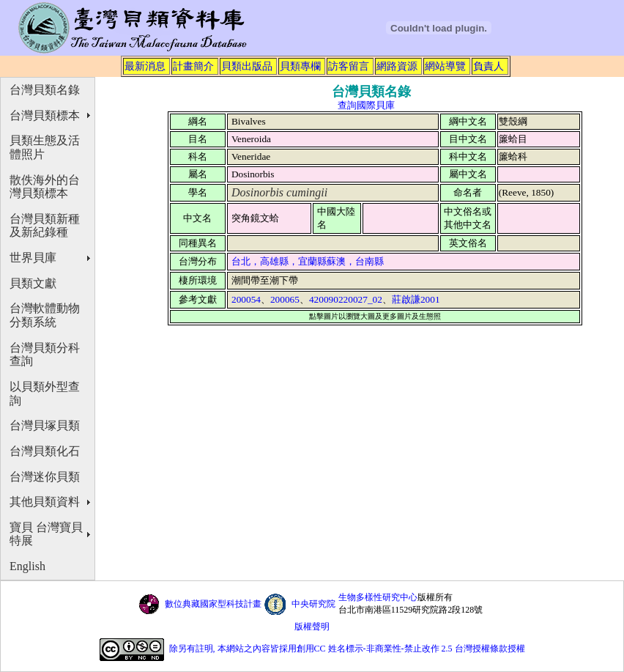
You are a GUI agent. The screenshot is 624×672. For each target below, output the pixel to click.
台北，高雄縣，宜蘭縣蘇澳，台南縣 (308, 261)
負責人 (489, 66)
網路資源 (397, 66)
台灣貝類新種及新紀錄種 (45, 226)
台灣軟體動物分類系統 (45, 315)
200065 (285, 299)
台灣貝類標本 (45, 115)
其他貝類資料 (45, 502)
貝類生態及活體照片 (45, 147)
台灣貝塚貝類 (45, 425)
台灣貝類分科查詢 (45, 355)
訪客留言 (349, 66)
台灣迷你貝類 (45, 477)
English (27, 566)
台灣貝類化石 (45, 451)
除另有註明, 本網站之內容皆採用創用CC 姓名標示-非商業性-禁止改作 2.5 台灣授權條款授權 (347, 649)
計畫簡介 (193, 66)
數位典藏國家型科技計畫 (213, 604)
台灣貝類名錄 (45, 90)
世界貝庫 (33, 258)
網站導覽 (445, 66)
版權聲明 (312, 627)
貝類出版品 (247, 66)
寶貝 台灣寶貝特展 (46, 534)
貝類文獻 (33, 283)
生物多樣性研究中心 (378, 597)
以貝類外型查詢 (45, 394)
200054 (246, 299)
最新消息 (145, 66)
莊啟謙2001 (416, 299)
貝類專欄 (300, 66)
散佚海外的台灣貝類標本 (45, 187)
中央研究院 (313, 604)
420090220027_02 (346, 299)
